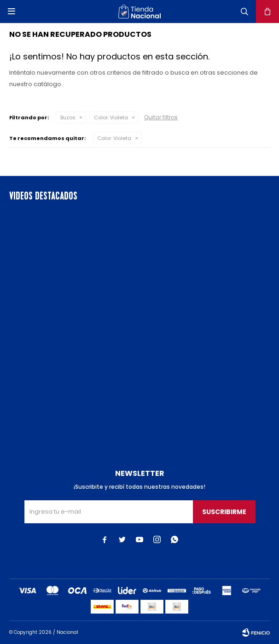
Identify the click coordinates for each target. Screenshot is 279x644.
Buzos (68, 117)
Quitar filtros (161, 117)
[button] (244, 12)
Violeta (111, 117)
